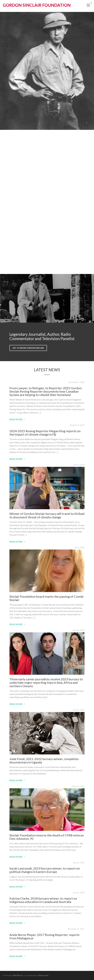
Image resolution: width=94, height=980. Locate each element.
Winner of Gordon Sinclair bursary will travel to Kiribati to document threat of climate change (47, 515)
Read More (17, 419)
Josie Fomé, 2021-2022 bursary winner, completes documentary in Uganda (44, 761)
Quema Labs (43, 975)
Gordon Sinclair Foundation (37, 5)
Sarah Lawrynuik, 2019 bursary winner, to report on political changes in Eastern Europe (45, 870)
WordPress (18, 975)
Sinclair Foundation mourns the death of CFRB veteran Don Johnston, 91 (47, 837)
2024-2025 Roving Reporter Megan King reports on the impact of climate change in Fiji (45, 433)
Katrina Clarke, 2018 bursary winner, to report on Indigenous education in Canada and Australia (43, 900)
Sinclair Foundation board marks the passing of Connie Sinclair (47, 598)
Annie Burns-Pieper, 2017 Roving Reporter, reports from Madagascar (44, 936)
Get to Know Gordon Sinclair (28, 348)
